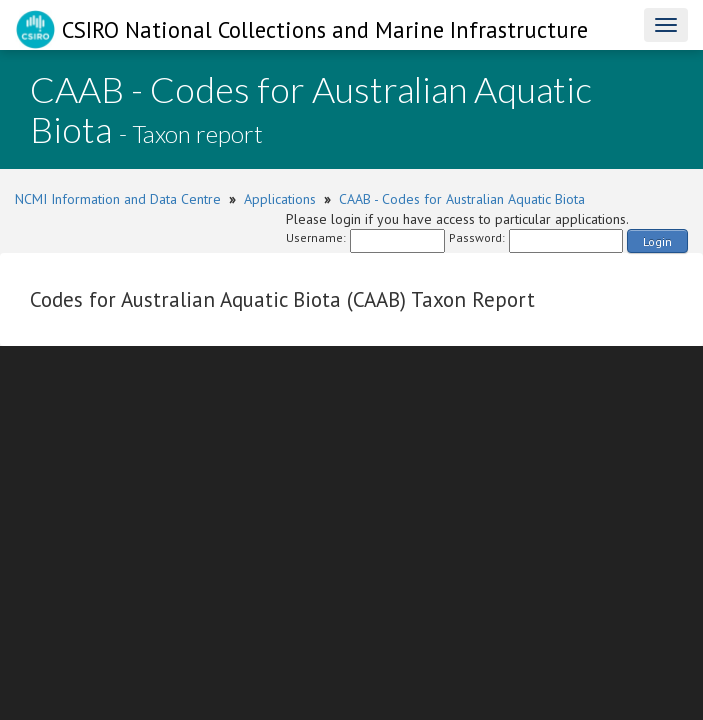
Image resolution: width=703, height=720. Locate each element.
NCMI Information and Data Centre (118, 199)
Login (657, 241)
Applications (280, 199)
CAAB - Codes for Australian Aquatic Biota (462, 199)
